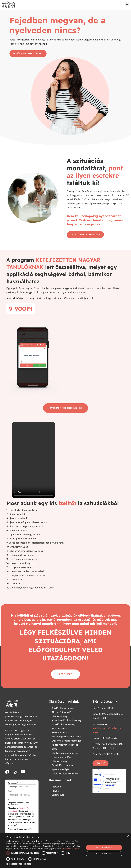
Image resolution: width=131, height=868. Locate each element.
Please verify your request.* (19, 829)
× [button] (128, 836)
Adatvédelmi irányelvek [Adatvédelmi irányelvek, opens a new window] (70, 849)
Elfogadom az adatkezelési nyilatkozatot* (18, 804)
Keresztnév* (13, 783)
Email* (10, 791)
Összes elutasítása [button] (104, 854)
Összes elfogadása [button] (104, 848)
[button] (127, 4)
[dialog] (65, 851)
